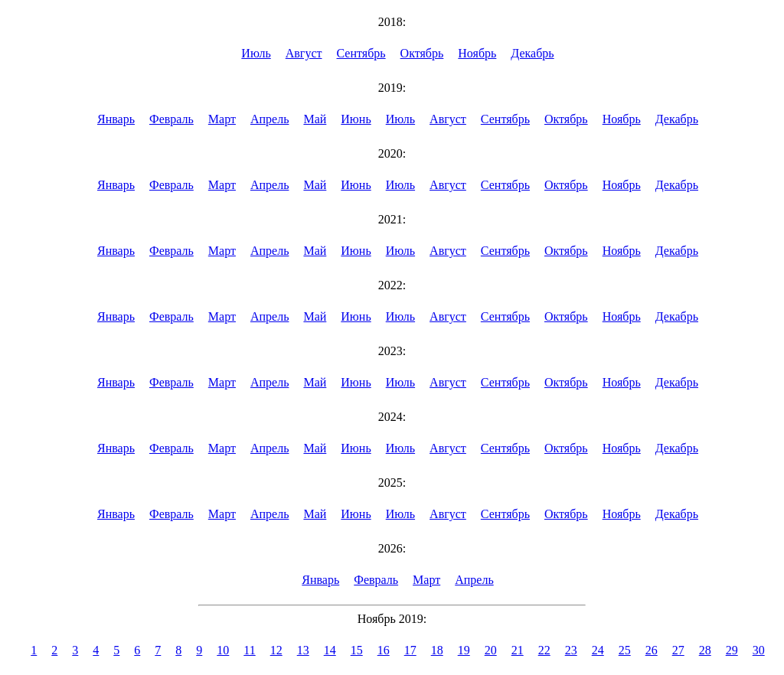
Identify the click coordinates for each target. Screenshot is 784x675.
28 (705, 650)
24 (598, 650)
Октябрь (422, 53)
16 (384, 650)
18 (437, 650)
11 (249, 650)
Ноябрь (477, 53)
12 (276, 650)
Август (304, 53)
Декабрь (532, 53)
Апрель (270, 119)
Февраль (171, 119)
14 (330, 650)
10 (223, 650)
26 (652, 650)
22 (544, 650)
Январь (116, 119)
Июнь (356, 119)
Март (222, 119)
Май (315, 119)
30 (759, 650)
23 (571, 650)
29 (732, 650)
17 (410, 650)
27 (678, 650)
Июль (256, 53)
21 (518, 650)
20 (491, 650)
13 (303, 650)
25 (625, 650)
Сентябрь (361, 53)
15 (357, 650)
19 (464, 650)
